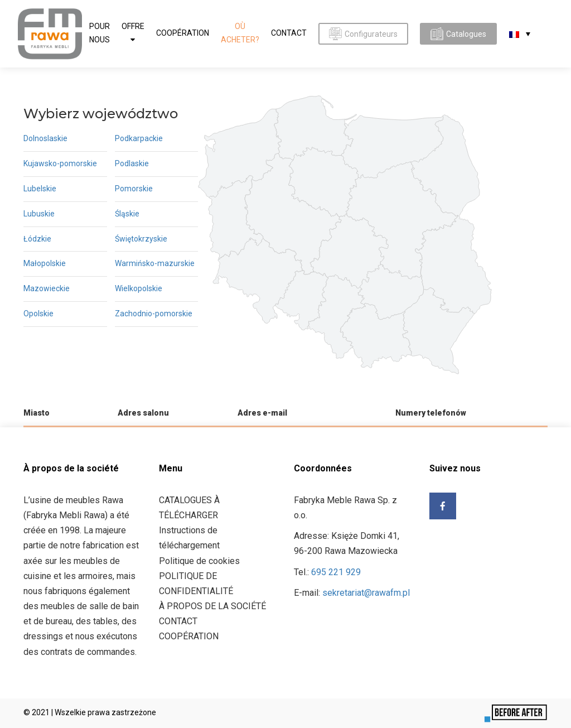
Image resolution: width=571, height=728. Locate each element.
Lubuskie (39, 214)
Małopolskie (45, 263)
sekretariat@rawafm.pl (366, 593)
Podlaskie (132, 163)
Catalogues (458, 34)
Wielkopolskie (139, 288)
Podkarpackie (139, 138)
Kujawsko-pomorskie (60, 163)
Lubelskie (40, 189)
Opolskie (38, 314)
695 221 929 (336, 572)
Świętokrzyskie (141, 239)
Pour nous (100, 33)
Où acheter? (240, 33)
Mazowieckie (47, 288)
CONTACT (289, 33)
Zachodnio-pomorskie (154, 314)
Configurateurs (363, 34)
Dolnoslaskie (45, 138)
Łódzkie (37, 239)
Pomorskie (134, 189)
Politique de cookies (199, 561)
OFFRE (133, 26)
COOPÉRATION (183, 33)
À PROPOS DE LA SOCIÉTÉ (212, 606)
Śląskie (127, 214)
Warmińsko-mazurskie (155, 263)
